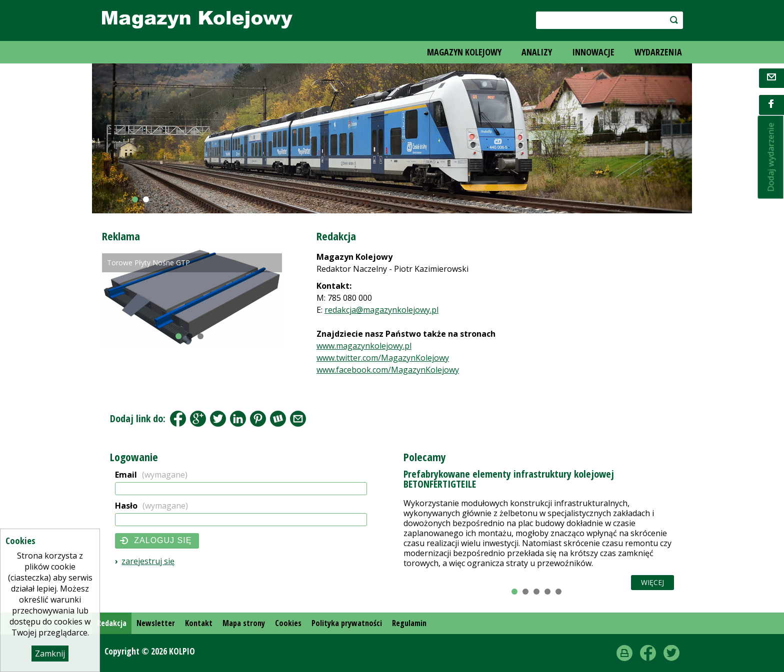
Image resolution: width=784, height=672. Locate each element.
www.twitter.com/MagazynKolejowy (383, 358)
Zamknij (50, 654)
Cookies (288, 623)
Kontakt (199, 623)
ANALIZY (537, 52)
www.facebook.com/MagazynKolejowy (388, 370)
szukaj (669, 20)
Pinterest (258, 419)
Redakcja (112, 623)
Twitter (671, 653)
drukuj (624, 653)
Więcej (652, 582)
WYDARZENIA (658, 52)
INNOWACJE (593, 52)
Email (151, 475)
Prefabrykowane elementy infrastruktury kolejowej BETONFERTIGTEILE (509, 479)
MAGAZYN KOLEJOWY (464, 52)
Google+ (198, 419)
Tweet (218, 419)
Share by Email (298, 419)
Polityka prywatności (347, 623)
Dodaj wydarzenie (771, 157)
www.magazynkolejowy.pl (364, 346)
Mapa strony (244, 623)
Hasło (151, 506)
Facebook (178, 419)
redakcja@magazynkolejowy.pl (381, 310)
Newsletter (156, 623)
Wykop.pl (278, 419)
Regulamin (409, 623)
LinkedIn (238, 419)
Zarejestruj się (148, 561)
